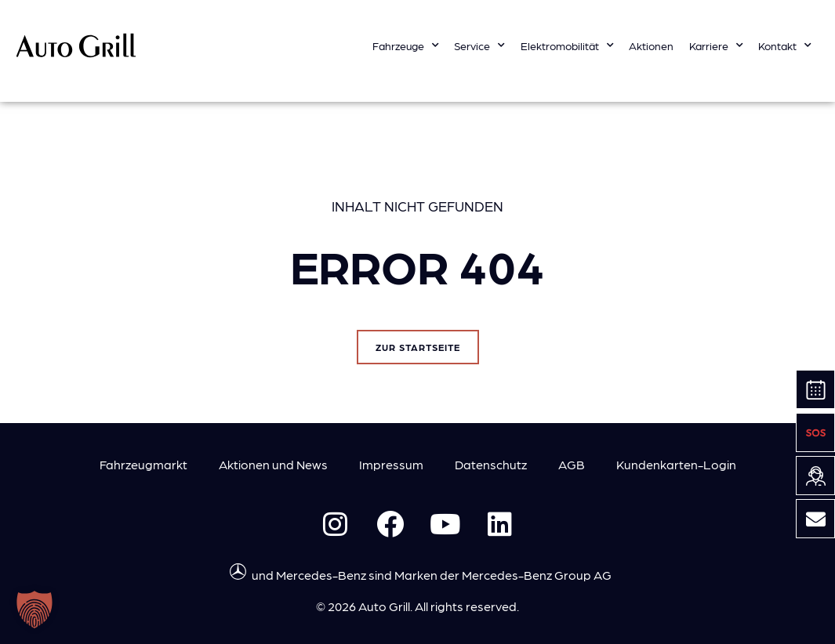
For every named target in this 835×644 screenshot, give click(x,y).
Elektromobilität (567, 45)
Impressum (391, 464)
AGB (572, 464)
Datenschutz (491, 464)
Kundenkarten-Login (676, 464)
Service (479, 45)
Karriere (716, 45)
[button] (34, 610)
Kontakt (785, 45)
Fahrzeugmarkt (143, 464)
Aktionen (651, 45)
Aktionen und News (273, 464)
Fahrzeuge (406, 45)
